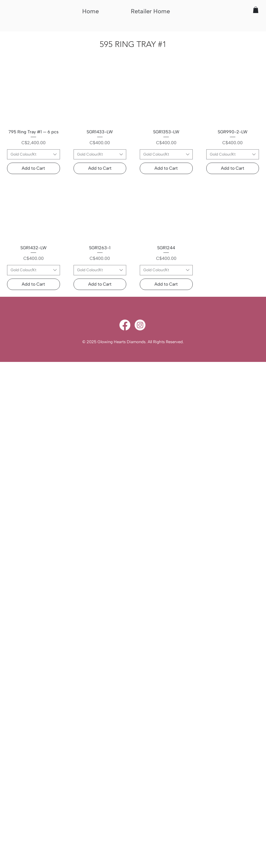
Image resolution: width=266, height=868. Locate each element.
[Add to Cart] (34, 168)
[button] (256, 10)
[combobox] (34, 154)
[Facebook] (125, 325)
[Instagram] (140, 325)
